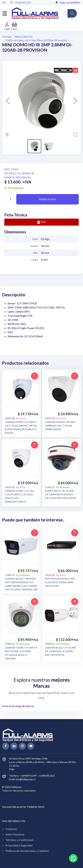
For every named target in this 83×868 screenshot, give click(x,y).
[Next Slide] (75, 100)
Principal (7, 37)
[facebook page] (6, 746)
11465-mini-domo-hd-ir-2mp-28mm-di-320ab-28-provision (37, 40)
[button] (14, 26)
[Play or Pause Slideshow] (8, 134)
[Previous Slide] (8, 100)
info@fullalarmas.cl (25, 779)
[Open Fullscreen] (75, 134)
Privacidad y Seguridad (19, 845)
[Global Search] (72, 13)
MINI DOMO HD (24, 37)
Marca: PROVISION (17, 177)
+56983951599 (20, 2)
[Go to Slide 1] (34, 146)
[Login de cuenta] (7, 26)
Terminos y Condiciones (19, 840)
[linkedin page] (14, 746)
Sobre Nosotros (15, 834)
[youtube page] (31, 746)
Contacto (11, 829)
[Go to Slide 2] (49, 146)
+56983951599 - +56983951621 (37, 776)
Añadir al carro (48, 199)
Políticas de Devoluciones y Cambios (27, 851)
